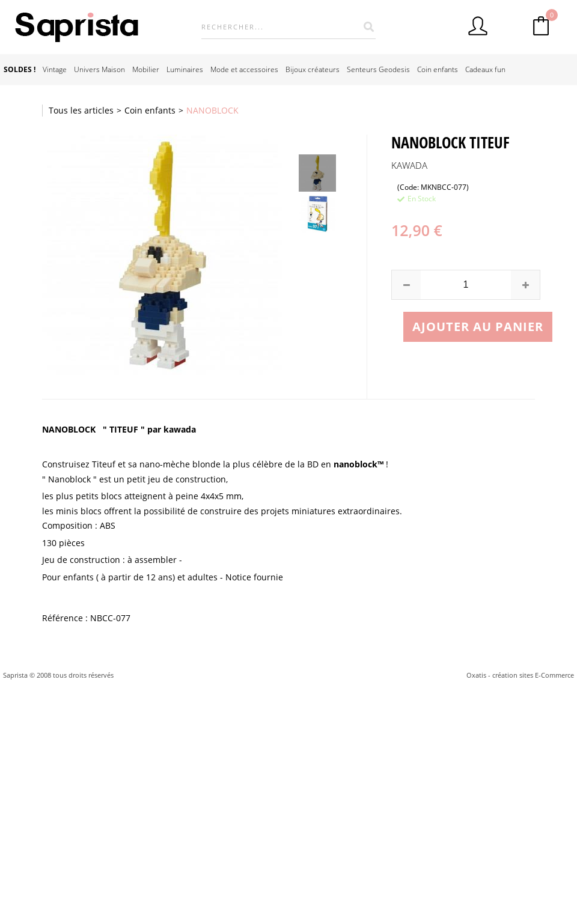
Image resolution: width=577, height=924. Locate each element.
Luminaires (185, 69)
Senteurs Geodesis (378, 69)
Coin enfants (438, 69)
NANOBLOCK (212, 110)
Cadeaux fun (485, 69)
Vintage (55, 69)
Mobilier (146, 69)
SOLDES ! (20, 69)
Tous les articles (81, 110)
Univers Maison (99, 69)
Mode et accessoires (244, 69)
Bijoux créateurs (313, 69)
